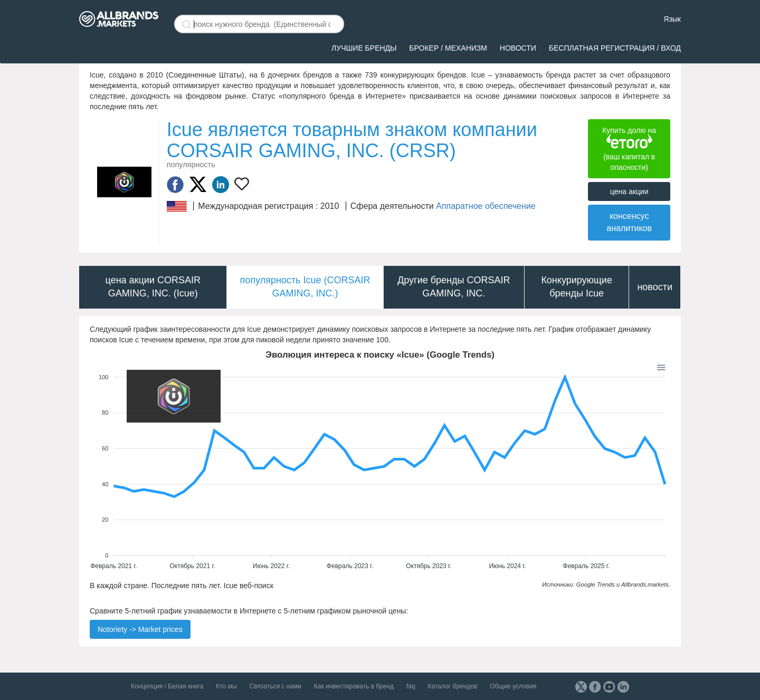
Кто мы (226, 686)
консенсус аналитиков (629, 222)
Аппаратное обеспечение (486, 206)
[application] (380, 467)
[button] (661, 367)
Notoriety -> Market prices (140, 629)
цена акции (629, 191)
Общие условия (513, 686)
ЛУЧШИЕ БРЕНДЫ (364, 48)
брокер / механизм (448, 48)
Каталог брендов (453, 686)
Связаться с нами (275, 686)
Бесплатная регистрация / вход (615, 48)
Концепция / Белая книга (167, 686)
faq (411, 686)
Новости (518, 48)
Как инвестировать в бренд (354, 686)
